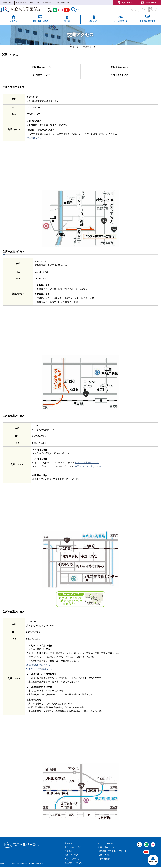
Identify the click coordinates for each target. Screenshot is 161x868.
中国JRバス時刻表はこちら (88, 467)
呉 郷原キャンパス (119, 75)
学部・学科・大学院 (73, 848)
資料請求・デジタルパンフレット (113, 852)
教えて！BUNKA (106, 844)
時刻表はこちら (34, 139)
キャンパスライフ (72, 859)
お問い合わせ (104, 859)
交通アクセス (104, 856)
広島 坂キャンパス (119, 68)
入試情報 (68, 852)
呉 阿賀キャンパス (42, 75)
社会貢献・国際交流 (73, 863)
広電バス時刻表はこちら (87, 463)
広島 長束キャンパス (42, 68)
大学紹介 (68, 844)
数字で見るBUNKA (107, 848)
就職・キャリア (71, 856)
